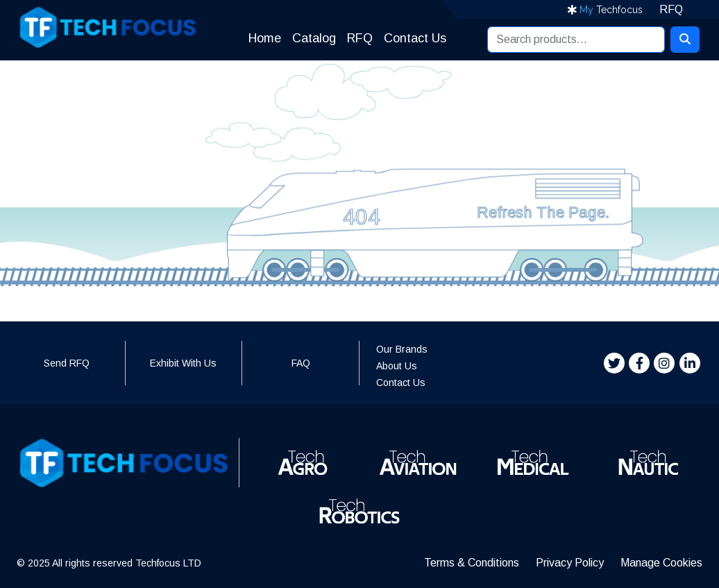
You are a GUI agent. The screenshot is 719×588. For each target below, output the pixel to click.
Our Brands (402, 349)
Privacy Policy (570, 563)
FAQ (301, 363)
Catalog (308, 38)
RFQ (671, 9)
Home (259, 38)
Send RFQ (67, 363)
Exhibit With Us (183, 363)
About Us (397, 366)
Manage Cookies (661, 563)
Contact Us (415, 38)
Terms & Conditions (472, 563)
